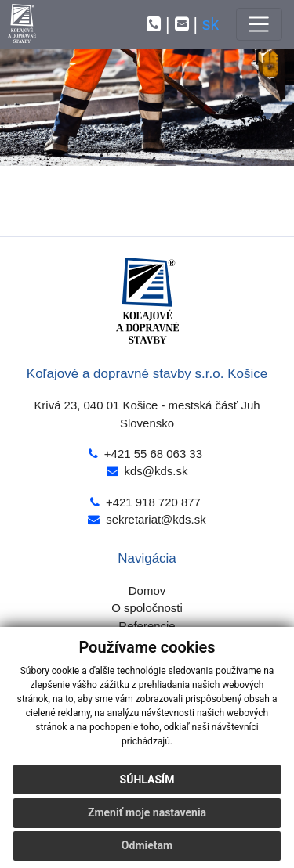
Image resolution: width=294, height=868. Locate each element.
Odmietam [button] (147, 845)
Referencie (147, 626)
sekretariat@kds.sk (156, 519)
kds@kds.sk (156, 471)
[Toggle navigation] (259, 24)
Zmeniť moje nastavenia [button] (147, 812)
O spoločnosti (147, 608)
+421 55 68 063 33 (153, 454)
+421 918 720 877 (153, 502)
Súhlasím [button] (147, 780)
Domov (147, 591)
